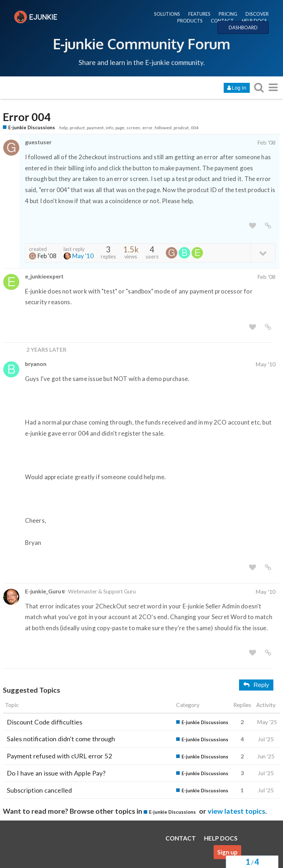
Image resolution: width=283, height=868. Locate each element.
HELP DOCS (254, 21)
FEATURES (199, 14)
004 (195, 128)
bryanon (36, 364)
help (63, 128)
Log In (237, 88)
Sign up (227, 852)
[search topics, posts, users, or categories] (259, 87)
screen (133, 128)
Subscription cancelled (39, 790)
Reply (256, 685)
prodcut (181, 128)
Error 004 (27, 117)
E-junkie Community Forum (141, 44)
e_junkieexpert (44, 276)
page (120, 128)
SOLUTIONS (167, 14)
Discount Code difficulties (44, 722)
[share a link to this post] (268, 226)
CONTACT (222, 21)
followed (163, 128)
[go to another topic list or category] (273, 87)
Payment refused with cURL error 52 (59, 756)
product (77, 128)
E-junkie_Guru (43, 591)
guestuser (38, 142)
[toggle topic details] (263, 253)
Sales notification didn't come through (61, 739)
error (147, 128)
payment (95, 128)
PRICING (228, 14)
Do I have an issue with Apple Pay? (56, 773)
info (110, 128)
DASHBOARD (243, 27)
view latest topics (236, 811)
